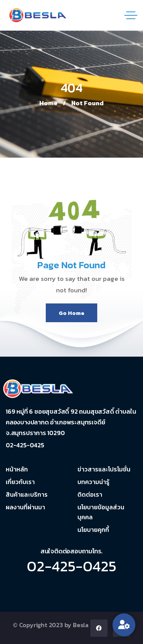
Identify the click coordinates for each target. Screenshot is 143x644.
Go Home (71, 313)
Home (48, 103)
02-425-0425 (71, 566)
